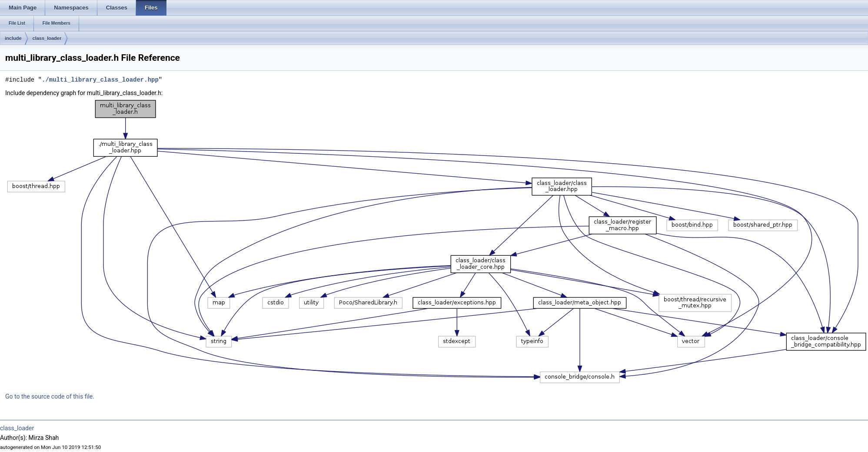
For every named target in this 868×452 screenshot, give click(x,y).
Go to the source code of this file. (50, 396)
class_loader (47, 38)
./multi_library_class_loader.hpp (100, 80)
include (13, 38)
